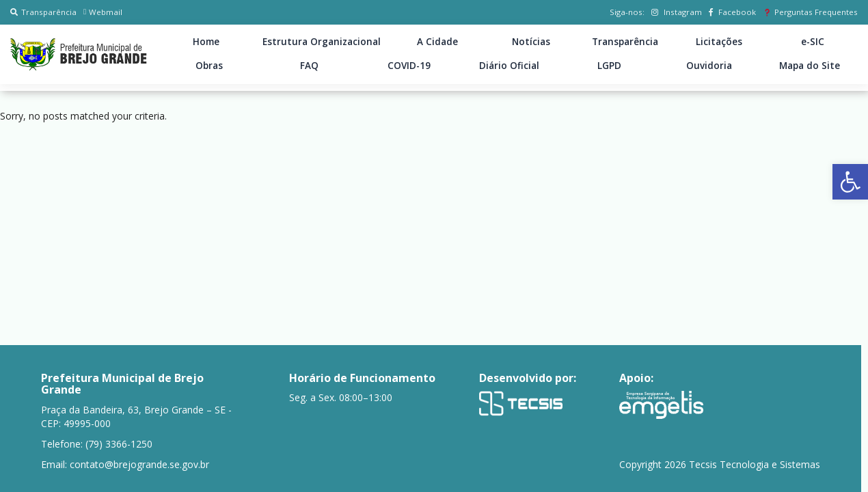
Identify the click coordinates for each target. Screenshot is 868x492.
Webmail (103, 12)
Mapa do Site (810, 66)
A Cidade (437, 42)
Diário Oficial (509, 66)
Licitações (719, 42)
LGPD (609, 66)
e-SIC (813, 42)
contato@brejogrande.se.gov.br (139, 464)
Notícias (531, 42)
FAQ (309, 66)
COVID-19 (409, 66)
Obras (209, 66)
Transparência (43, 12)
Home (206, 42)
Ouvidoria (709, 66)
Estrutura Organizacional (322, 42)
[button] (850, 182)
